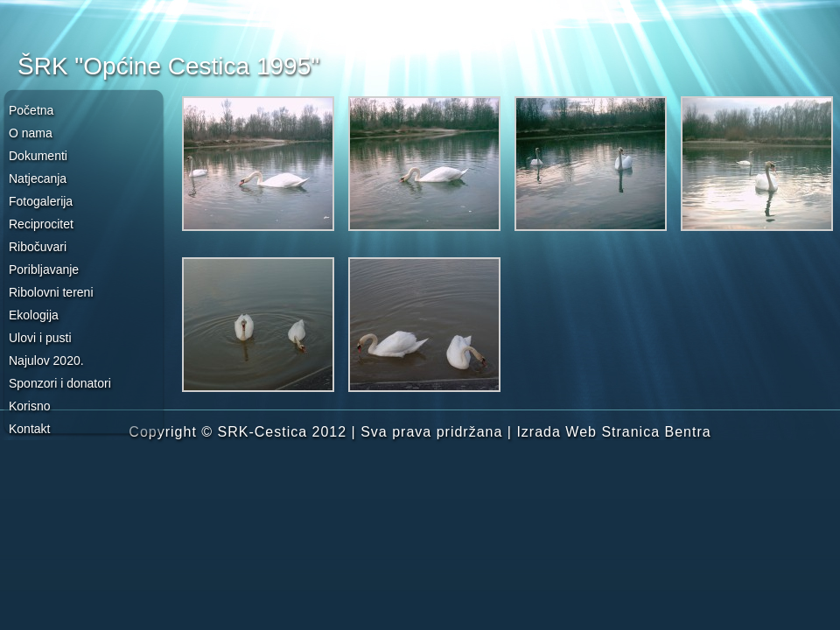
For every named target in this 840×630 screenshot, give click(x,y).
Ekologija (34, 315)
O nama (31, 133)
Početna (31, 110)
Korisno (29, 406)
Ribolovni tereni (51, 292)
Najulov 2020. (46, 360)
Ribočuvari (38, 247)
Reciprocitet (41, 224)
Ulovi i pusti (40, 338)
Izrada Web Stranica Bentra (613, 432)
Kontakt (29, 429)
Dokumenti (38, 156)
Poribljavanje (44, 269)
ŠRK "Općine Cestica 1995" (168, 66)
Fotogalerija (41, 201)
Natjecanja (38, 178)
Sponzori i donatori (60, 383)
